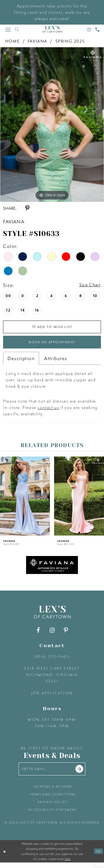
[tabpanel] (52, 125)
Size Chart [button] (88, 285)
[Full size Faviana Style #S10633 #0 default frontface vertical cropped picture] (52, 125)
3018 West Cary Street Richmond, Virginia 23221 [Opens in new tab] (52, 678)
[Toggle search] (17, 29)
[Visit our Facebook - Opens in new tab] (38, 634)
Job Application (52, 697)
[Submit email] (83, 773)
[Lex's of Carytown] (52, 29)
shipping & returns (53, 792)
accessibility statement (53, 815)
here (68, 864)
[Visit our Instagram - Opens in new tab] (52, 634)
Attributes (56, 362)
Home (12, 41)
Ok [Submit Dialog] (98, 857)
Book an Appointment (52, 345)
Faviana (38, 41)
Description (21, 362)
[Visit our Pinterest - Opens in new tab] (66, 634)
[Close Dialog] (5, 857)
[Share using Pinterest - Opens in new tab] (27, 208)
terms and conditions (53, 799)
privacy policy (53, 807)
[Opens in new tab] (52, 568)
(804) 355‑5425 (52, 660)
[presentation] (25, 500)
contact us (48, 411)
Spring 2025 (70, 41)
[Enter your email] (52, 773)
